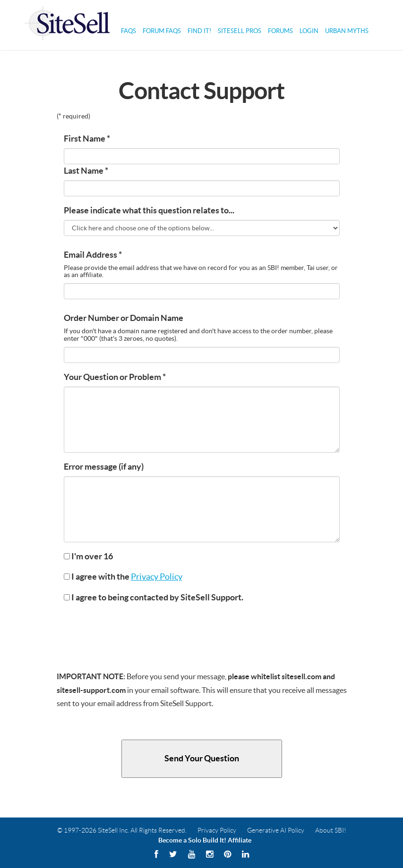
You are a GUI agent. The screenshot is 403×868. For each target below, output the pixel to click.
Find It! (199, 31)
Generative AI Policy (276, 830)
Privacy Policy (157, 577)
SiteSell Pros (240, 31)
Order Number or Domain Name (124, 318)
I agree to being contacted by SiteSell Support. (154, 598)
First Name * (87, 139)
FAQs (129, 31)
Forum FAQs (162, 31)
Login (309, 31)
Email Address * (93, 255)
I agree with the (123, 577)
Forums (280, 31)
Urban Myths (347, 31)
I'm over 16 (88, 556)
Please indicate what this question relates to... (149, 211)
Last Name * (86, 171)
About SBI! (331, 830)
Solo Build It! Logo (67, 25)
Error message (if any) (104, 467)
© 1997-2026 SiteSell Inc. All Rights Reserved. (122, 830)
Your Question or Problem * (115, 377)
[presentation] (136, 630)
